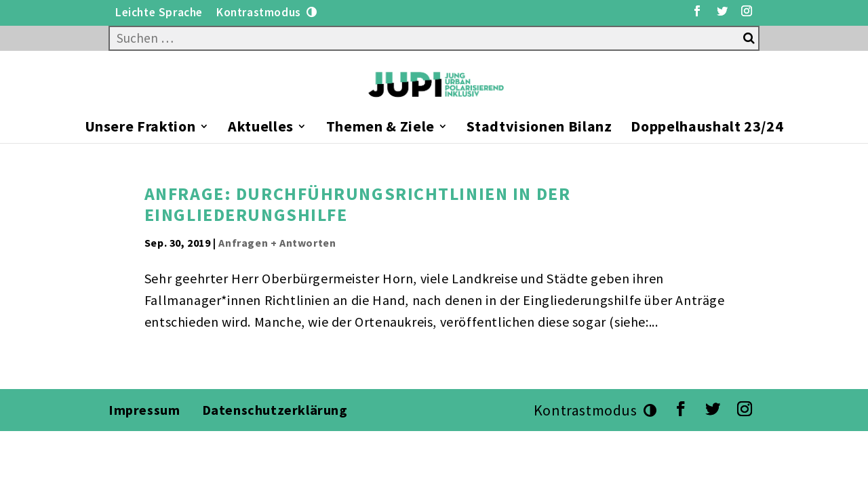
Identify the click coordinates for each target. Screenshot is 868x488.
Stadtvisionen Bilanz (539, 128)
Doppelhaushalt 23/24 (707, 128)
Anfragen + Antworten (277, 243)
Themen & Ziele (380, 128)
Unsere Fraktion (140, 128)
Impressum (144, 410)
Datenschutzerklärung (277, 410)
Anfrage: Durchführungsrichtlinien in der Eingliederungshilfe (357, 204)
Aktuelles (261, 128)
